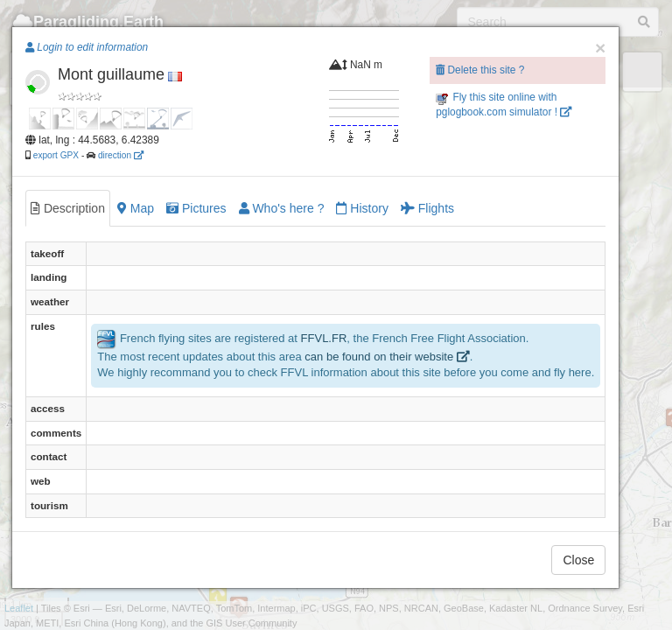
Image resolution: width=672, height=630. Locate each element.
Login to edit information (87, 47)
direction (121, 155)
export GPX (56, 155)
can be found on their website (387, 357)
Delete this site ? (480, 70)
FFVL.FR (324, 338)
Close (578, 560)
